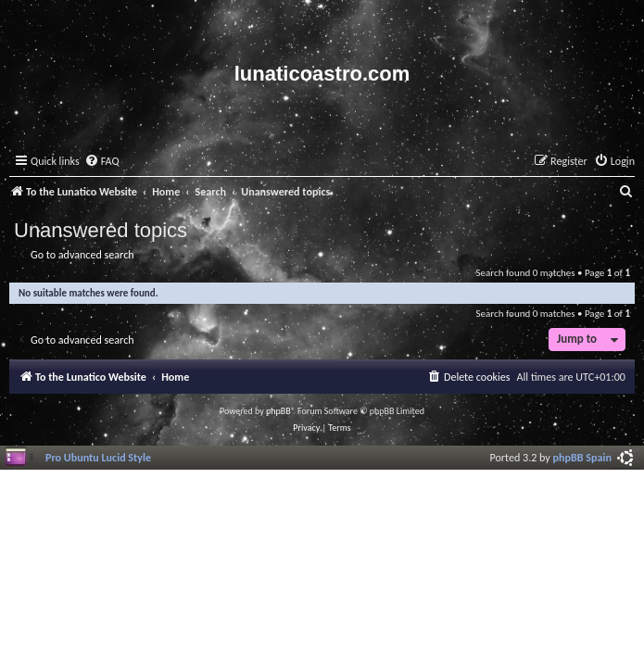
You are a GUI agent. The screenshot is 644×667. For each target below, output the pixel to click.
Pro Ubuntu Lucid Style (98, 457)
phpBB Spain (582, 457)
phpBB (278, 411)
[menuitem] (102, 162)
